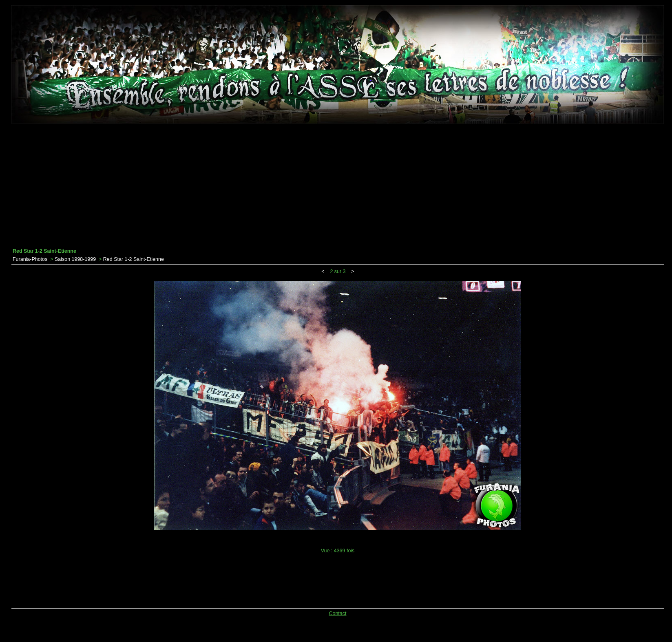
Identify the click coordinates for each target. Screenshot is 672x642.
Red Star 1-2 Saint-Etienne (134, 259)
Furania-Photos (30, 259)
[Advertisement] (338, 186)
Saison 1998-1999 (75, 259)
